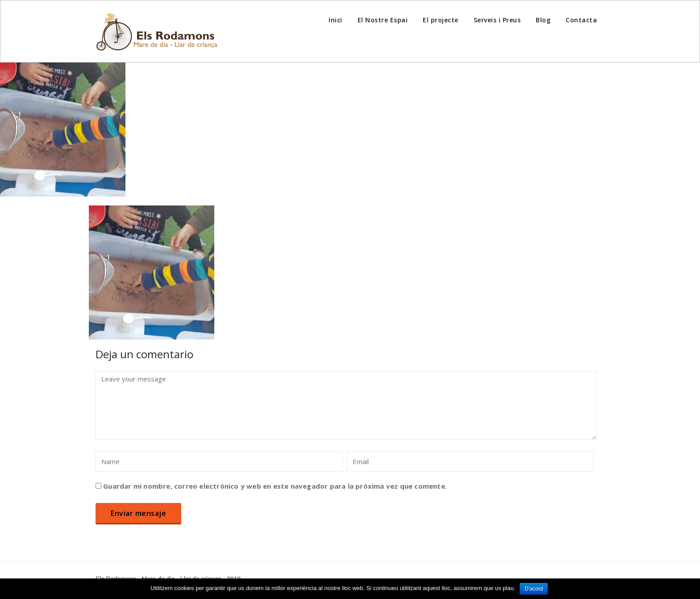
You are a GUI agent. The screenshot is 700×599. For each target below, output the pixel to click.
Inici (335, 20)
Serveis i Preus (497, 20)
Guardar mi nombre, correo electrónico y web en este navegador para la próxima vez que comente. (275, 486)
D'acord (534, 589)
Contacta (581, 20)
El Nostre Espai (383, 20)
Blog (543, 20)
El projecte (441, 20)
